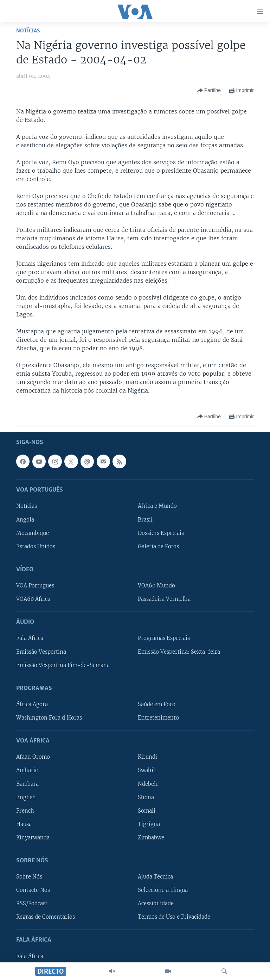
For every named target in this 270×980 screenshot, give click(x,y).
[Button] (209, 91)
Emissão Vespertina (41, 652)
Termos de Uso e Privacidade (174, 917)
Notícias (28, 31)
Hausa (24, 824)
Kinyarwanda (33, 838)
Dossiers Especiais (161, 533)
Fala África (30, 638)
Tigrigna (149, 824)
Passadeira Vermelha (164, 599)
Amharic (27, 770)
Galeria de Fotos (158, 547)
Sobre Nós (29, 877)
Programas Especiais (164, 638)
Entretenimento (158, 718)
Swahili (147, 770)
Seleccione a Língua (163, 890)
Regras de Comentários (46, 917)
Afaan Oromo (33, 757)
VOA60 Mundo (156, 586)
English (26, 797)
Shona (146, 797)
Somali (147, 811)
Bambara (27, 784)
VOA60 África (33, 599)
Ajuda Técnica (155, 877)
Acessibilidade (156, 904)
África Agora (32, 704)
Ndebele (148, 784)
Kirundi (147, 757)
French (25, 811)
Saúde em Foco (157, 704)
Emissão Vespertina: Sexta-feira (179, 652)
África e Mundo (157, 506)
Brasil (145, 519)
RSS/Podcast (32, 904)
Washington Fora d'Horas (49, 718)
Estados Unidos (36, 547)
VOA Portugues (35, 586)
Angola (25, 519)
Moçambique (33, 533)
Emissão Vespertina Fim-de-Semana (63, 665)
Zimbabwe (151, 838)
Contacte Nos (33, 890)
